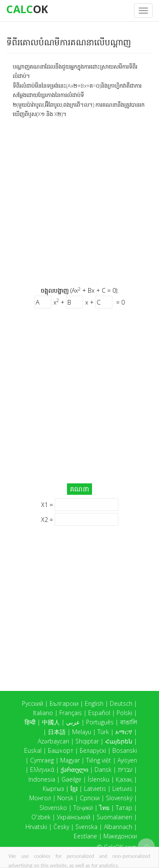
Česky (61, 827)
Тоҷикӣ (83, 808)
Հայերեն (119, 741)
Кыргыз (53, 789)
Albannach (118, 827)
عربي (73, 722)
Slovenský (119, 798)
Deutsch (121, 703)
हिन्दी (30, 722)
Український (74, 817)
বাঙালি (128, 722)
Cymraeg (42, 760)
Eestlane (85, 836)
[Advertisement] (79, 202)
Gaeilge (71, 779)
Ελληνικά (42, 770)
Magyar (70, 760)
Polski (124, 713)
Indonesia (42, 779)
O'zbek (41, 817)
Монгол (40, 798)
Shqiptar (87, 741)
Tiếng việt (99, 760)
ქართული (74, 770)
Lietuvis (122, 789)
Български (64, 703)
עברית (125, 770)
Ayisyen (127, 760)
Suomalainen (114, 817)
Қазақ (124, 779)
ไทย (104, 808)
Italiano (43, 713)
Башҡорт (61, 750)
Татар (124, 808)
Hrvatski (36, 827)
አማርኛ (124, 732)
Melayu (82, 732)
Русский (33, 703)
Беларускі (93, 750)
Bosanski (125, 750)
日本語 (57, 732)
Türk (103, 732)
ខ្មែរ (74, 789)
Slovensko (53, 808)
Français (71, 713)
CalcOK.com (120, 847)
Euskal (33, 750)
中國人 (51, 722)
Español (99, 713)
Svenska (86, 827)
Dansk (103, 770)
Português (100, 722)
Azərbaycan (53, 741)
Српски (90, 798)
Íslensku (99, 779)
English (94, 703)
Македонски (120, 836)
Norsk (65, 798)
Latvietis (95, 789)
